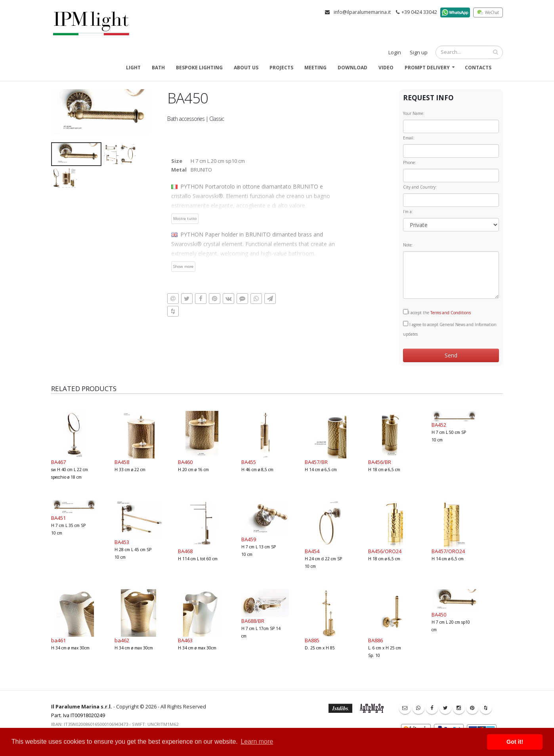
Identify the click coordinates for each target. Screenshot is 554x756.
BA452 (439, 425)
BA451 (58, 518)
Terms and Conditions (451, 313)
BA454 (312, 551)
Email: (409, 138)
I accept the (437, 312)
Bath (158, 68)
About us (246, 68)
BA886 (375, 640)
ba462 (122, 640)
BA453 (122, 542)
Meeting (315, 68)
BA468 (185, 551)
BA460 (185, 462)
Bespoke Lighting (199, 68)
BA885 (312, 640)
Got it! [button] (515, 742)
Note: (408, 245)
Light (133, 68)
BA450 (439, 615)
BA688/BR (253, 621)
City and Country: (420, 187)
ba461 (58, 640)
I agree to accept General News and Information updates (450, 329)
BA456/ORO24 (385, 551)
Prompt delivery (427, 68)
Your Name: (414, 113)
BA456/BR (380, 462)
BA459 (249, 539)
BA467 (58, 462)
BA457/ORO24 (448, 551)
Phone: (410, 162)
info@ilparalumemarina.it (362, 12)
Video (386, 68)
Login (395, 52)
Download (352, 68)
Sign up (419, 52)
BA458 (122, 462)
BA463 (185, 640)
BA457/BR (316, 462)
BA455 (249, 462)
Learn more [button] (257, 742)
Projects (281, 68)
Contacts (478, 68)
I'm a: (408, 212)
